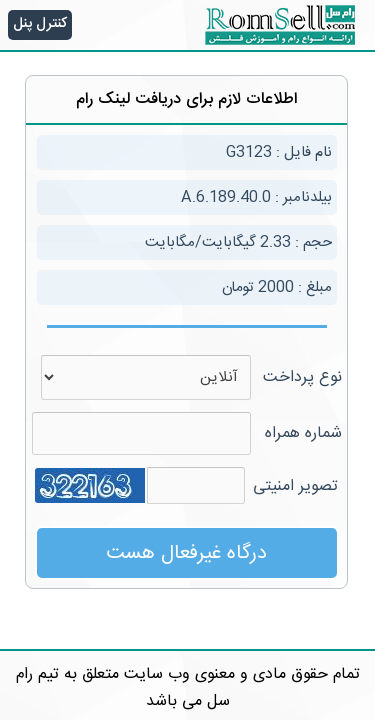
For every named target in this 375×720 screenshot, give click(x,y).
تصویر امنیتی (295, 486)
